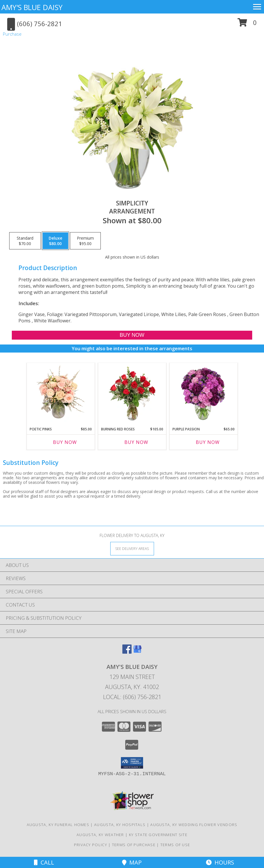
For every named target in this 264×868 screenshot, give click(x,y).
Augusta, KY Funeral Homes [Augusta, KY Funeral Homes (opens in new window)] (58, 825)
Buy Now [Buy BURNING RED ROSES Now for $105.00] (136, 442)
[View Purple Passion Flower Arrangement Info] (203, 393)
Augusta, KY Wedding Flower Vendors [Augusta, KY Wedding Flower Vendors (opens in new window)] (194, 825)
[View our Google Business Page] (137, 652)
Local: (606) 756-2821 (132, 697)
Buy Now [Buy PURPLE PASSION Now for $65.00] (208, 442)
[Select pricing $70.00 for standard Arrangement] (25, 241)
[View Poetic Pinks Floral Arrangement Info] (61, 393)
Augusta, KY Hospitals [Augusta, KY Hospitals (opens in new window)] (120, 825)
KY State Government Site (158, 835)
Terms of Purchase (134, 845)
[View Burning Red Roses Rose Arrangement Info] (132, 393)
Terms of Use (175, 845)
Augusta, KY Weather (100, 835)
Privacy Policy (91, 845)
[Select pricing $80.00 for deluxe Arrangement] (55, 241)
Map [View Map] (132, 862)
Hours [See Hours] (220, 862)
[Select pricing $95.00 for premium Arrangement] (85, 241)
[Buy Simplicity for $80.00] (132, 335)
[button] (247, 25)
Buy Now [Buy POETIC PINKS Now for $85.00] (65, 442)
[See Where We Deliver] (132, 548)
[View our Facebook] (127, 652)
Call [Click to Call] (44, 862)
